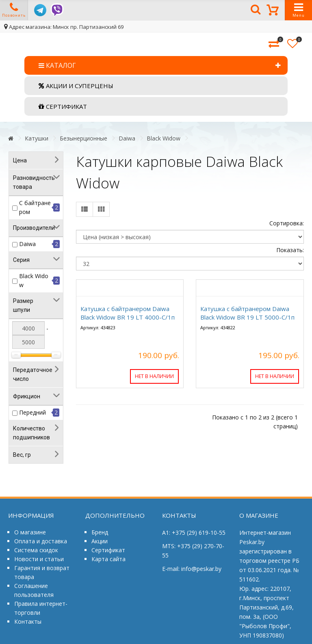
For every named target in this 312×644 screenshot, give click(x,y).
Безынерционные (83, 138)
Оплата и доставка (41, 541)
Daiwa (127, 138)
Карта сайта (108, 559)
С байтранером (35, 207)
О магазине (30, 532)
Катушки (37, 138)
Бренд (100, 532)
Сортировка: (287, 223)
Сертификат (108, 550)
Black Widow (164, 138)
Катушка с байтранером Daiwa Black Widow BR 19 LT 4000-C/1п (128, 313)
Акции (100, 541)
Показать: (290, 250)
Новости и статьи (39, 559)
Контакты (28, 621)
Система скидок (36, 550)
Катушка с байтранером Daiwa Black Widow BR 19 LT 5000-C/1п (247, 313)
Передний (32, 412)
